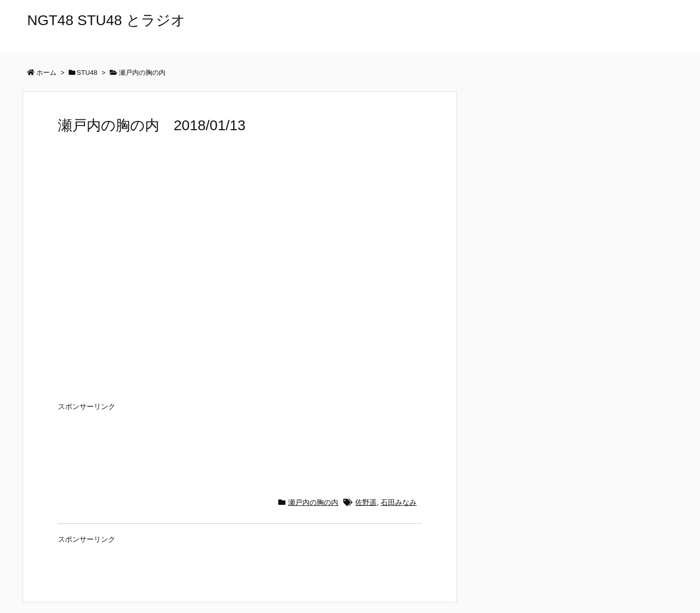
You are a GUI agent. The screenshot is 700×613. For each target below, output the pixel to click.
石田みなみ (399, 502)
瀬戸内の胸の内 (313, 502)
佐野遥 (366, 502)
